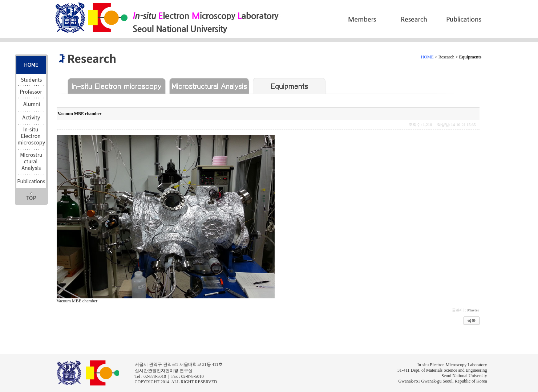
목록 (472, 320)
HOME (427, 57)
